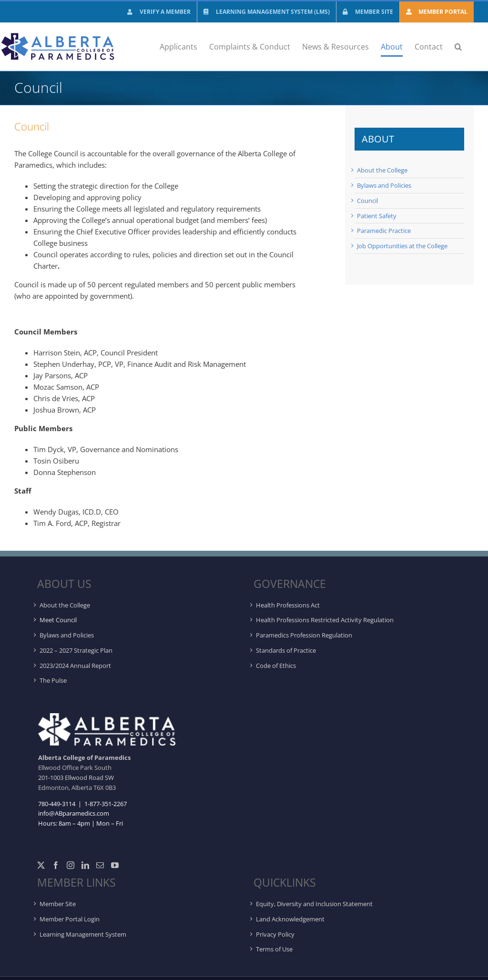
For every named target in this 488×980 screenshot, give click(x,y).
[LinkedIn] (85, 865)
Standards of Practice (286, 650)
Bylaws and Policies (384, 185)
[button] (458, 47)
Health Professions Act (288, 605)
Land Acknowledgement (290, 919)
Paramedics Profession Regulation (304, 635)
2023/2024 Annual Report (75, 666)
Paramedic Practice (384, 231)
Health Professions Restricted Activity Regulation (325, 620)
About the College (382, 170)
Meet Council (58, 620)
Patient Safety (377, 216)
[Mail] (100, 865)
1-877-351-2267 (105, 804)
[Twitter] (41, 865)
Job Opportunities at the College (402, 246)
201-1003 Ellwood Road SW (76, 778)
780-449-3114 (57, 804)
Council (367, 201)
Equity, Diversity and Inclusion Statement (314, 904)
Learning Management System (83, 934)
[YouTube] (115, 865)
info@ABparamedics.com (74, 813)
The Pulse (53, 680)
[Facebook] (56, 865)
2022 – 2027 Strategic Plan (76, 650)
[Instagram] (71, 865)
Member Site (58, 904)
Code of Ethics (276, 666)
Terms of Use (274, 949)
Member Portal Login (70, 919)
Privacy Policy (275, 934)
